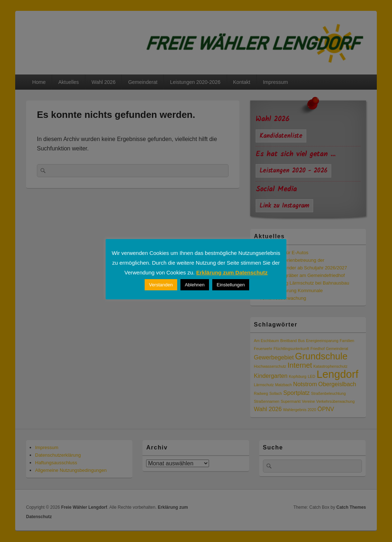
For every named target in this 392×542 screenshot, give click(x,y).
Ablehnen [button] (195, 285)
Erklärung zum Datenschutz (232, 272)
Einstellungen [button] (231, 285)
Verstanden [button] (161, 285)
